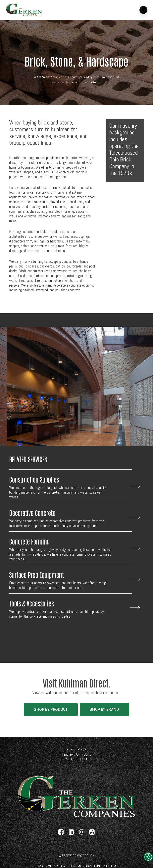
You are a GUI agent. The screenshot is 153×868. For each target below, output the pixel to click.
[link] (148, 857)
